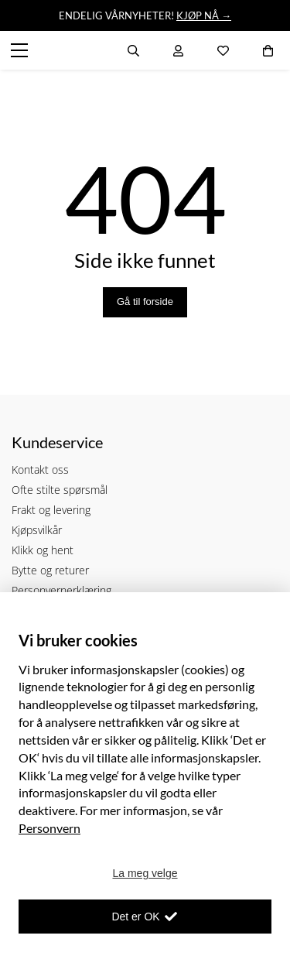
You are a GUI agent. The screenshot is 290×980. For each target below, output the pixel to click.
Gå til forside (145, 302)
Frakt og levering (51, 510)
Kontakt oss (40, 469)
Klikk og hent (43, 550)
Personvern (49, 828)
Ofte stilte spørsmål (60, 490)
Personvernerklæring (61, 590)
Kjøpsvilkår (37, 530)
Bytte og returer (50, 570)
